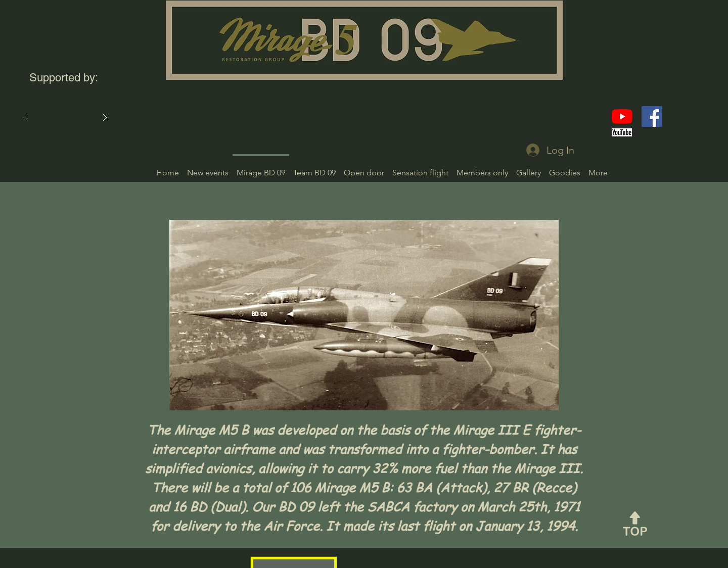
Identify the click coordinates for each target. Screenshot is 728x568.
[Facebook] (652, 116)
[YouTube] (622, 116)
